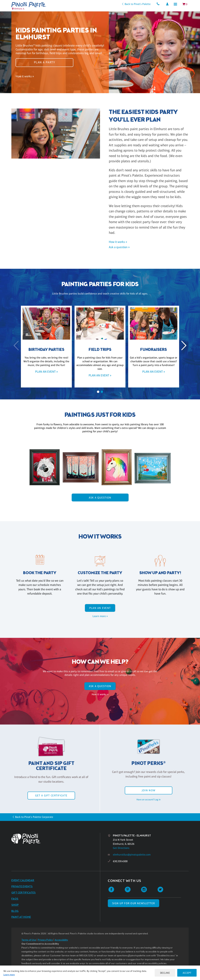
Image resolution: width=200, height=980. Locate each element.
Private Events (22, 887)
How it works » (25, 76)
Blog (15, 911)
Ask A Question (100, 498)
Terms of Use (29, 940)
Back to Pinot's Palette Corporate (34, 817)
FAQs (15, 899)
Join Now (149, 790)
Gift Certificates (24, 893)
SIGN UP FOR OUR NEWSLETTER (134, 903)
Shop (15, 905)
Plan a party (44, 62)
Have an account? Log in (149, 799)
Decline (165, 973)
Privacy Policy (45, 940)
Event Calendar (23, 880)
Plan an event (100, 608)
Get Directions (121, 848)
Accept (187, 973)
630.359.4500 (120, 861)
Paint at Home (21, 917)
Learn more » (100, 616)
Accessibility (61, 940)
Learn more (9, 975)
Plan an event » (46, 372)
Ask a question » (119, 247)
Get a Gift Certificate (51, 795)
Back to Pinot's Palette (138, 4)
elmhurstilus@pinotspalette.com (132, 855)
